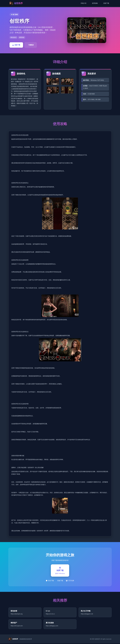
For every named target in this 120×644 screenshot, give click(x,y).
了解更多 (31, 45)
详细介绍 (83, 3)
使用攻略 (95, 3)
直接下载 (106, 3)
